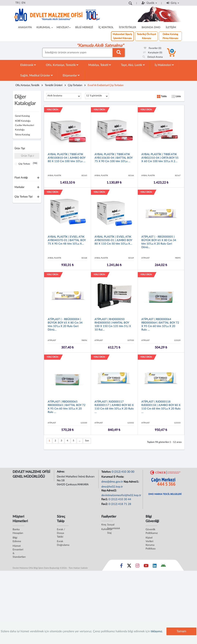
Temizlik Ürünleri (54, 85)
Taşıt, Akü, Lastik (133, 65)
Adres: (61, 472)
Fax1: (105, 499)
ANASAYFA (25, 27)
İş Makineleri (164, 65)
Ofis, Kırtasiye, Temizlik (62, 65)
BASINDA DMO (151, 27)
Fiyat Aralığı (21, 178)
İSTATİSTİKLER (127, 27)
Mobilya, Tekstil (100, 65)
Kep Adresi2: (109, 491)
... (80, 441)
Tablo (162, 96)
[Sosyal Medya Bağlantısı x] (129, 567)
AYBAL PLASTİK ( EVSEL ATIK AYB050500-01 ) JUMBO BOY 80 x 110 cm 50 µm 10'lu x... (113, 240)
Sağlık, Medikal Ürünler (36, 75)
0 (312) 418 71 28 (120, 504)
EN (23, 3)
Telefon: (107, 472)
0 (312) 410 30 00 (123, 472)
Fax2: (105, 504)
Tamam (181, 631)
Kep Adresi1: (132, 482)
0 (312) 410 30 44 (120, 499)
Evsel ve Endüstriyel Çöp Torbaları (106, 85)
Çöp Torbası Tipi (23, 197)
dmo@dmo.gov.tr (112, 482)
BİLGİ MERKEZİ (84, 27)
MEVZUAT (64, 27)
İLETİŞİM (171, 27)
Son (87, 441)
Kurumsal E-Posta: (113, 477)
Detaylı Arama (153, 57)
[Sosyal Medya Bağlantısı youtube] (146, 567)
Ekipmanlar (71, 75)
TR (17, 3)
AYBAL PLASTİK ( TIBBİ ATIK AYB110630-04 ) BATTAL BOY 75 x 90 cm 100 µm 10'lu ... (113, 158)
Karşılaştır (153, 53)
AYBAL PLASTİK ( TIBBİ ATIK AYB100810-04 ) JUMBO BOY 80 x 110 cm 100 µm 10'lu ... (67, 158)
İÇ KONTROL (106, 27)
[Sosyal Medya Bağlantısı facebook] (121, 567)
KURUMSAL (45, 27)
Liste (176, 96)
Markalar (19, 187)
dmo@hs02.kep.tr (112, 487)
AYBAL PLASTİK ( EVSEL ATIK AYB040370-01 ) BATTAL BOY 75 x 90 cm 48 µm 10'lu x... (67, 240)
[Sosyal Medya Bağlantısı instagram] (137, 567)
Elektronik (28, 65)
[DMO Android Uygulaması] (163, 567)
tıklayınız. (157, 631)
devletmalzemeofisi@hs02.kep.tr (121, 495)
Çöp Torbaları (75, 85)
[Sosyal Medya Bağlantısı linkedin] (155, 567)
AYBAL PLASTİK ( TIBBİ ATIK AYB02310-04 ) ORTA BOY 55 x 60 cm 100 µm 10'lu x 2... (160, 158)
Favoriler (153, 48)
